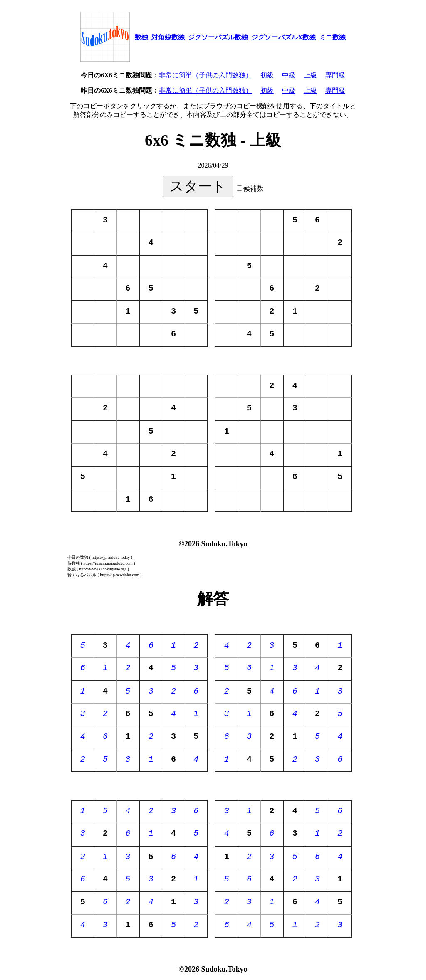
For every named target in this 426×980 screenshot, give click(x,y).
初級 (267, 75)
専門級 (335, 75)
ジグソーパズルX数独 (284, 37)
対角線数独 (168, 37)
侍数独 (74, 563)
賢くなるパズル (82, 575)
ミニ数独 (332, 37)
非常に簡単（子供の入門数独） (206, 75)
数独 (141, 37)
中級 (289, 75)
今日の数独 (78, 557)
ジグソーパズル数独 (218, 37)
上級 (310, 75)
